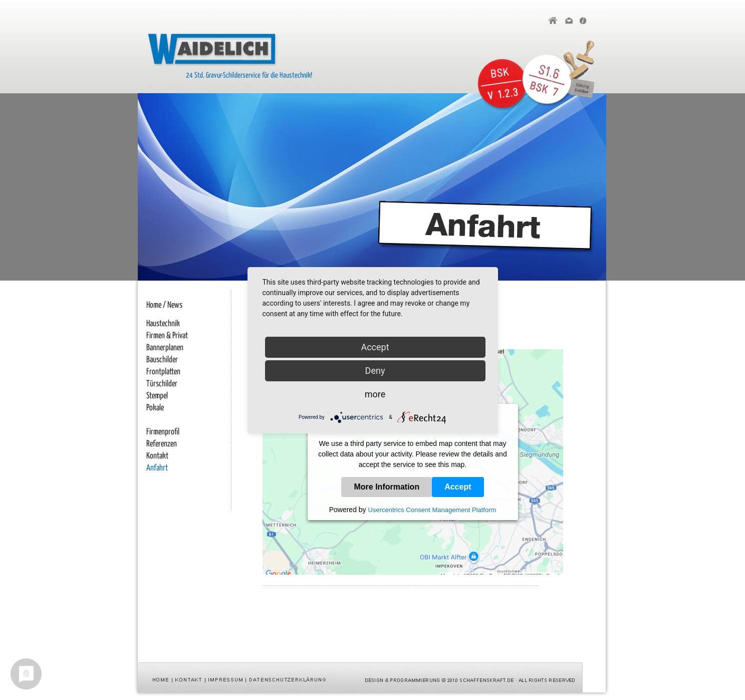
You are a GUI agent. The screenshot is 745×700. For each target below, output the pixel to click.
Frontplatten (163, 372)
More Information (387, 487)
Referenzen (162, 444)
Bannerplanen (165, 348)
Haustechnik (163, 324)
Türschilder (162, 384)
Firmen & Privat (167, 336)
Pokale (155, 408)
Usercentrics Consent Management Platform (432, 510)
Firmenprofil (163, 432)
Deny (375, 371)
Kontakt (157, 456)
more (375, 394)
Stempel (157, 396)
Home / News (164, 305)
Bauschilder (162, 360)
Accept (458, 487)
